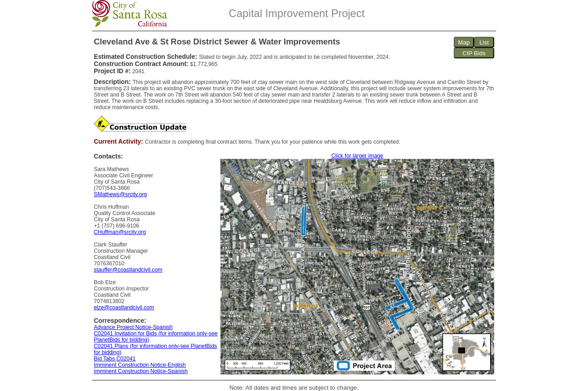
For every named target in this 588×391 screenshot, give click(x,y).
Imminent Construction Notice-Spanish (141, 371)
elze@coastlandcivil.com (124, 308)
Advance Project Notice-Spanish (133, 327)
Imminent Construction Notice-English (140, 365)
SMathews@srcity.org (120, 194)
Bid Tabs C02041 (115, 359)
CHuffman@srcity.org (120, 232)
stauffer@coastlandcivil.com (128, 270)
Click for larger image (357, 156)
